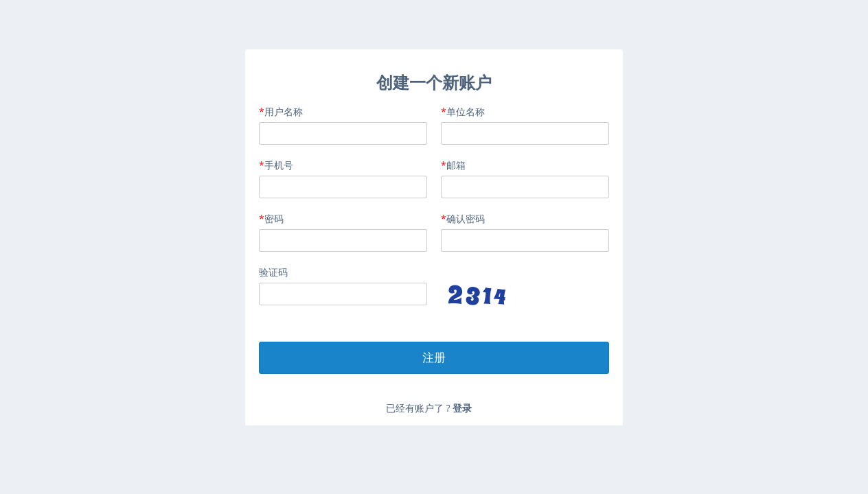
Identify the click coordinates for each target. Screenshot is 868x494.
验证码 (273, 272)
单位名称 (463, 111)
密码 (271, 219)
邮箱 (453, 165)
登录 (462, 408)
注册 (434, 357)
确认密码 (463, 219)
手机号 (276, 165)
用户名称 (281, 111)
